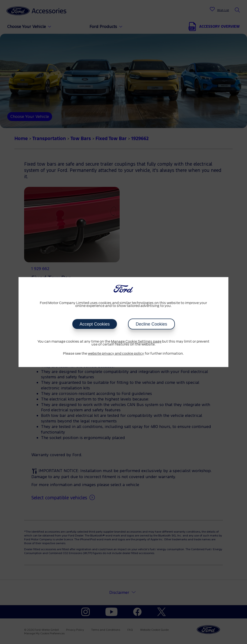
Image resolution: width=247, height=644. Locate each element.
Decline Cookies (151, 324)
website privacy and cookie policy (116, 354)
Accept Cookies (94, 324)
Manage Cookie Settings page (136, 342)
